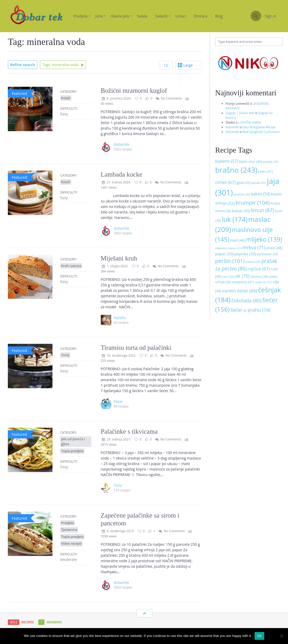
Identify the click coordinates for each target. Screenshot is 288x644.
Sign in (271, 16)
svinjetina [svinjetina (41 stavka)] (243, 282)
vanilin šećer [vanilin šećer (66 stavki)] (240, 291)
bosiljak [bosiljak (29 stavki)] (270, 162)
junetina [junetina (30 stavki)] (242, 194)
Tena (118, 485)
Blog (219, 16)
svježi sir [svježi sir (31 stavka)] (263, 282)
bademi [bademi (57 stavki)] (227, 161)
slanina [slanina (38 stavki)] (259, 276)
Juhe (101, 16)
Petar (118, 401)
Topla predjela (72, 451)
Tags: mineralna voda (63, 65)
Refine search (23, 65)
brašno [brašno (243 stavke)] (236, 170)
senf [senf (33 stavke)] (228, 277)
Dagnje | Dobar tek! (240, 113)
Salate (142, 16)
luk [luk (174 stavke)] (234, 219)
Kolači (66, 98)
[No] (281, 636)
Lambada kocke (122, 174)
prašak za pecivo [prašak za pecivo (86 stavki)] (246, 265)
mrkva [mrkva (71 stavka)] (254, 247)
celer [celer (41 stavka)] (265, 171)
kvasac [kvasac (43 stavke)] (241, 211)
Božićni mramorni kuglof (134, 91)
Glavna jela (121, 16)
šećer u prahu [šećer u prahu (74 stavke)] (251, 310)
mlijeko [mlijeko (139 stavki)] (264, 239)
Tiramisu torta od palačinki (136, 348)
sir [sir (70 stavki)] (242, 276)
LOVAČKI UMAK (250, 122)
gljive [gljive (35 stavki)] (243, 183)
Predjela (82, 16)
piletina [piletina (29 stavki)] (253, 262)
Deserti (163, 16)
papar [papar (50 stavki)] (224, 254)
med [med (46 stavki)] (238, 240)
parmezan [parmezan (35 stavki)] (268, 254)
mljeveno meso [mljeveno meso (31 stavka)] (228, 248)
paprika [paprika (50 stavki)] (245, 254)
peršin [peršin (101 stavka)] (230, 261)
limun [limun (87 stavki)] (262, 210)
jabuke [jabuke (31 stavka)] (259, 183)
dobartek (232, 127)
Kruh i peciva (71, 266)
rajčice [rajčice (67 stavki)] (259, 269)
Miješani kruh (119, 258)
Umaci (181, 16)
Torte (65, 355)
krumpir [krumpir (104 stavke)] (253, 202)
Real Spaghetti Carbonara (261, 132)
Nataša (120, 318)
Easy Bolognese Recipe (259, 127)
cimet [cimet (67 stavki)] (225, 182)
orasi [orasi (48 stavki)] (274, 248)
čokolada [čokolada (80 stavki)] (246, 300)
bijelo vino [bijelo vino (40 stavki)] (250, 161)
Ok (259, 636)
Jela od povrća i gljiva (73, 442)
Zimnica (200, 16)
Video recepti (72, 543)
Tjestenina (69, 530)
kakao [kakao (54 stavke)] (261, 194)
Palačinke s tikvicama (129, 431)
